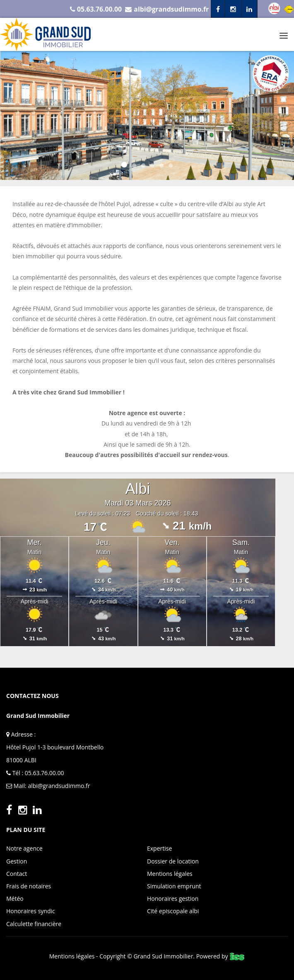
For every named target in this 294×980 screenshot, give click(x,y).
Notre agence (24, 848)
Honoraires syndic (31, 911)
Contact (17, 874)
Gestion (17, 861)
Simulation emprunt (174, 886)
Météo (15, 899)
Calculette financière (34, 924)
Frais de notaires (29, 886)
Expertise (159, 848)
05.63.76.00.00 (45, 773)
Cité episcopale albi (173, 911)
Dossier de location (173, 861)
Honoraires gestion (173, 899)
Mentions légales (170, 874)
